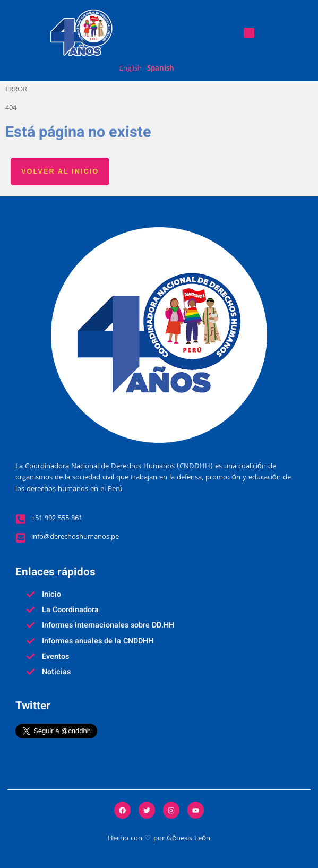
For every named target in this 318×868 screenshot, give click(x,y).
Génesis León (188, 839)
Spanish (161, 70)
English (131, 70)
